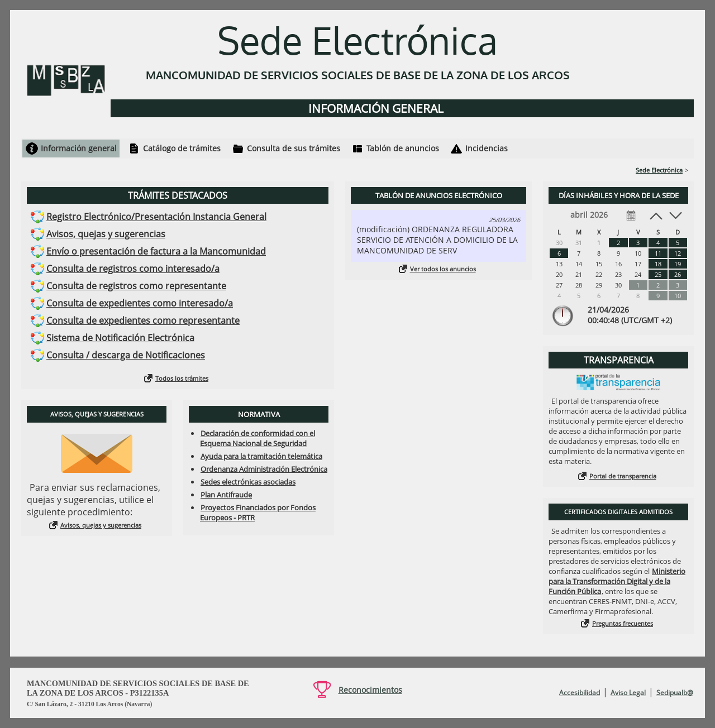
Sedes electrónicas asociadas (248, 482)
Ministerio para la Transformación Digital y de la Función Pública (617, 581)
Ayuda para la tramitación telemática (261, 456)
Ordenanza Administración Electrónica (264, 469)
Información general (79, 148)
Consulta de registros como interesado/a (133, 269)
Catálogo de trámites (182, 148)
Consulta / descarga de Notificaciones (126, 355)
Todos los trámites (182, 378)
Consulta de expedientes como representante (143, 320)
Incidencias (487, 148)
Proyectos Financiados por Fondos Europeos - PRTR (258, 513)
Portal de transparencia (623, 476)
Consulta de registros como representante (136, 286)
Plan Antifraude (226, 495)
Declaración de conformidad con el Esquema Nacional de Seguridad (258, 438)
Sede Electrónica (659, 170)
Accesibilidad (580, 693)
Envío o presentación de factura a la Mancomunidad (156, 251)
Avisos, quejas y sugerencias (106, 234)
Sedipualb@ (675, 693)
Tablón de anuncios (403, 148)
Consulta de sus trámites (294, 148)
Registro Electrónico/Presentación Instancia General (156, 217)
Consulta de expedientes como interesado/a (140, 303)
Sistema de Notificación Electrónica (120, 338)
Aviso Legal (628, 693)
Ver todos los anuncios (443, 269)
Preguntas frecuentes (623, 623)
